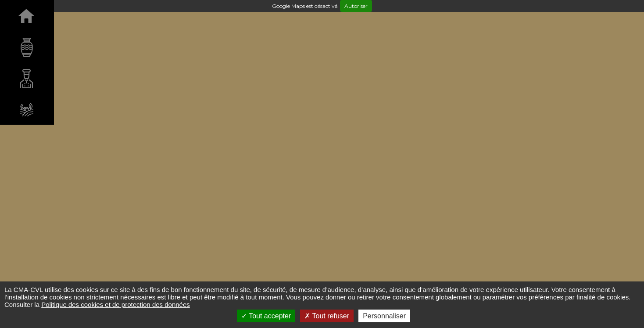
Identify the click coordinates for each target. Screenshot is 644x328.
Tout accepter (266, 316)
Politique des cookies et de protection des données (116, 305)
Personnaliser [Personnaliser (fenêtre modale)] (384, 316)
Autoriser (356, 6)
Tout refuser (327, 316)
